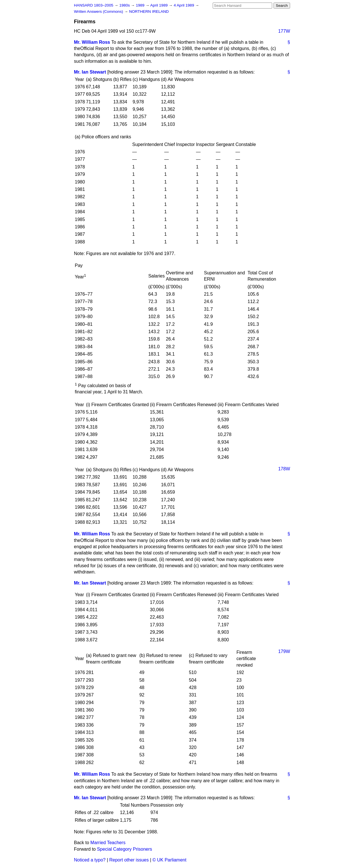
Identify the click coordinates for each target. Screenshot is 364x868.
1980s (125, 5)
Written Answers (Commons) (99, 12)
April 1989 (159, 5)
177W (284, 31)
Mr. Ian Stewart (90, 72)
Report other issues (129, 860)
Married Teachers (108, 843)
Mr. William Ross (92, 42)
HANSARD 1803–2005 (94, 5)
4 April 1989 (185, 5)
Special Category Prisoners (125, 849)
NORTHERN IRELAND (149, 12)
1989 (141, 5)
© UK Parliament (169, 860)
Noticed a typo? (90, 860)
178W (284, 469)
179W (284, 651)
